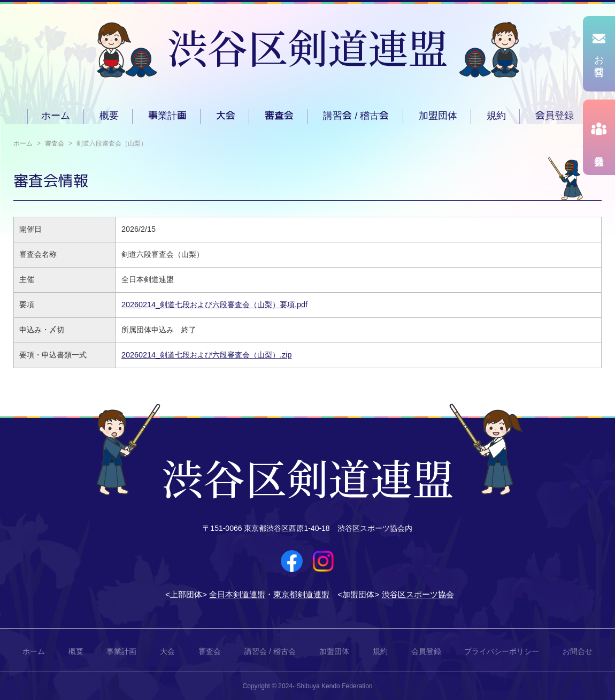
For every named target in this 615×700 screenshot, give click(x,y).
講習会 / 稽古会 (356, 116)
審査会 (279, 116)
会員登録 (555, 116)
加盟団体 (438, 116)
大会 (226, 116)
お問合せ (578, 651)
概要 (109, 116)
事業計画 (167, 116)
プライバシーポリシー (502, 651)
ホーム (56, 116)
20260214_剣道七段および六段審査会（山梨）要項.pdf (214, 305)
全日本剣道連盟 (237, 594)
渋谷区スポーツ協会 (418, 594)
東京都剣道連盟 (301, 594)
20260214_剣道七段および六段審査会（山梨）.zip (206, 355)
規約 (496, 116)
